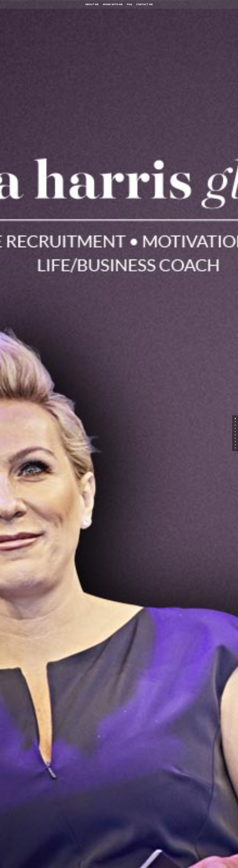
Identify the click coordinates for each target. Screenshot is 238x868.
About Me (92, 5)
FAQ (129, 5)
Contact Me (144, 5)
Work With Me (113, 5)
